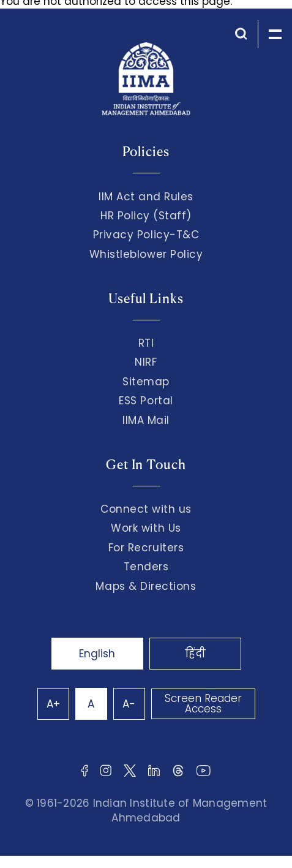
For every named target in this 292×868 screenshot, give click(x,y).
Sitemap (146, 382)
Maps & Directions (146, 586)
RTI (146, 343)
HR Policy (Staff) (146, 216)
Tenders (146, 567)
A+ (53, 704)
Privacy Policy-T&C (146, 235)
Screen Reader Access (203, 704)
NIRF (146, 362)
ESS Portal (146, 401)
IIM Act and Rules (146, 197)
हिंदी (195, 654)
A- (129, 704)
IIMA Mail (146, 420)
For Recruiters (146, 548)
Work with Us (146, 528)
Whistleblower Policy (146, 254)
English (97, 654)
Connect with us (146, 509)
